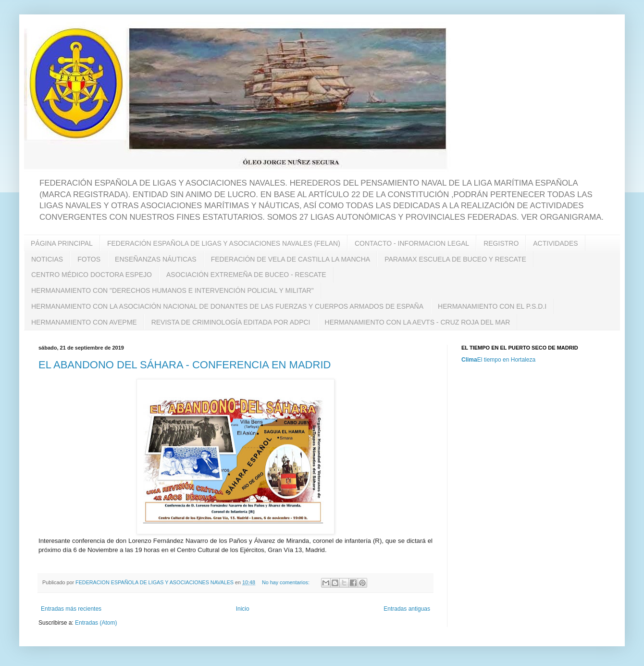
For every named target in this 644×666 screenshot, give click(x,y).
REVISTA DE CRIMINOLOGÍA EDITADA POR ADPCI (231, 322)
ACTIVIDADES (555, 243)
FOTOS (89, 259)
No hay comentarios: (286, 582)
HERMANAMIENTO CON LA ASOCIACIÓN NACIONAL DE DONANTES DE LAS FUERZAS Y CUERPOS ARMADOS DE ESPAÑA (227, 306)
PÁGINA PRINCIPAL (62, 243)
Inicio (243, 609)
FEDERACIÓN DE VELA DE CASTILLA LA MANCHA (291, 259)
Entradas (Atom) (96, 623)
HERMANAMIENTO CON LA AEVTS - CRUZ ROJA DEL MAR (418, 322)
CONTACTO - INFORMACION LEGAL (412, 243)
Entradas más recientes (71, 609)
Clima (469, 360)
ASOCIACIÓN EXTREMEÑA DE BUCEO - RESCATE (246, 275)
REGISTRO (501, 243)
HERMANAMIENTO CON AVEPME (84, 322)
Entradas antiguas (407, 609)
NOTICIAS (47, 259)
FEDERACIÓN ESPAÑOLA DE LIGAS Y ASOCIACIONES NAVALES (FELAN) (224, 243)
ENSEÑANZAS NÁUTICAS (156, 259)
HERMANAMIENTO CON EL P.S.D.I (492, 306)
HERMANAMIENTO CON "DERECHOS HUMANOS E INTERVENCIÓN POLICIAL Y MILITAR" (173, 290)
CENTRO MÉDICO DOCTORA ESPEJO (92, 275)
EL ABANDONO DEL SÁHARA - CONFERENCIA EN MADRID (185, 365)
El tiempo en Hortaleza (506, 360)
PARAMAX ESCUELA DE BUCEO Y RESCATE (455, 259)
